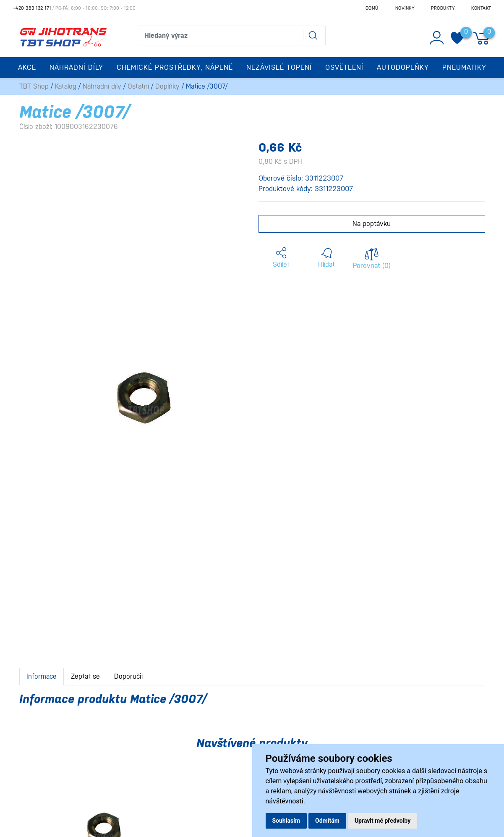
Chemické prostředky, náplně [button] (175, 67)
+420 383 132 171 (32, 8)
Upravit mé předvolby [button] (383, 821)
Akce (27, 67)
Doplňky (167, 86)
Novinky (405, 8)
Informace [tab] (42, 676)
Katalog (66, 86)
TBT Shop (34, 86)
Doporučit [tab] (129, 676)
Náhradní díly (102, 86)
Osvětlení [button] (344, 67)
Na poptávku (372, 224)
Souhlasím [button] (286, 821)
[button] (281, 258)
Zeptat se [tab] (85, 676)
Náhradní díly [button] (76, 67)
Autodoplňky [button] (403, 67)
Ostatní (138, 86)
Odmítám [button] (327, 821)
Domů (372, 8)
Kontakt (481, 8)
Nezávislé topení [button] (279, 67)
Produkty (443, 8)
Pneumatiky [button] (464, 67)
